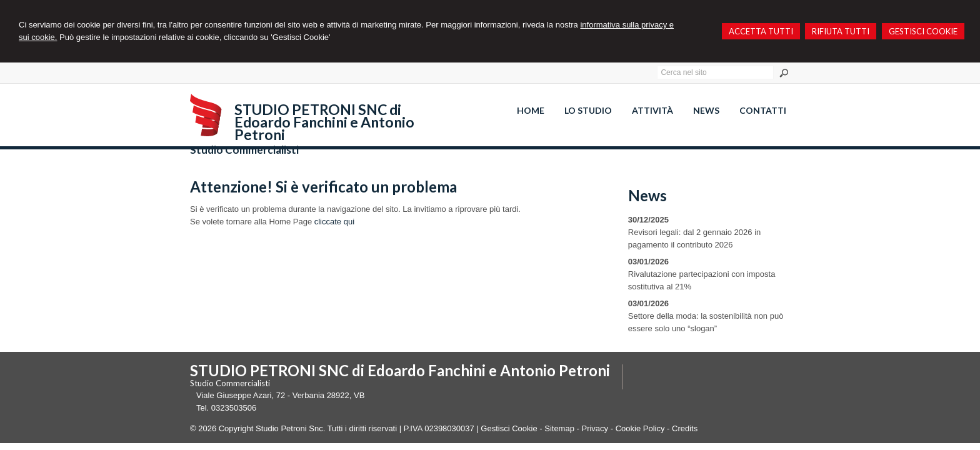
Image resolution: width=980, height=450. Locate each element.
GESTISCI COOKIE (923, 31)
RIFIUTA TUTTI (841, 31)
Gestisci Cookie (509, 428)
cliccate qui (334, 222)
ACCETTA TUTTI (761, 31)
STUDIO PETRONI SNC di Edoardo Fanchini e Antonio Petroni (324, 122)
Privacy (595, 428)
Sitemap (559, 428)
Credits (685, 428)
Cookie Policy (640, 428)
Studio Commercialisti (244, 150)
